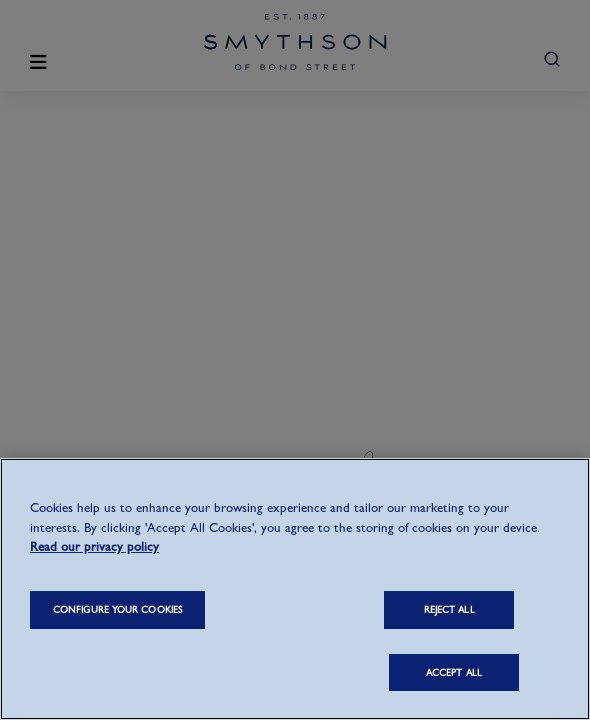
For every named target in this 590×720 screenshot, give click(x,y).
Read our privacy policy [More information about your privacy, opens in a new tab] (94, 546)
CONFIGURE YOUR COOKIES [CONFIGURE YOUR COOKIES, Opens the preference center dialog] (117, 609)
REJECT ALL (449, 609)
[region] (295, 589)
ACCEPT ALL (454, 672)
